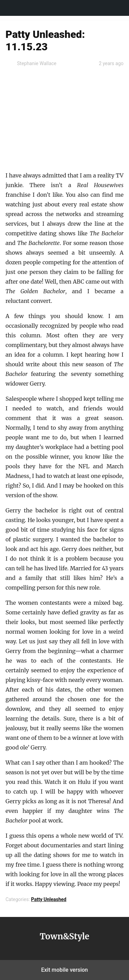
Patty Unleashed (49, 899)
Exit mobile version (64, 970)
